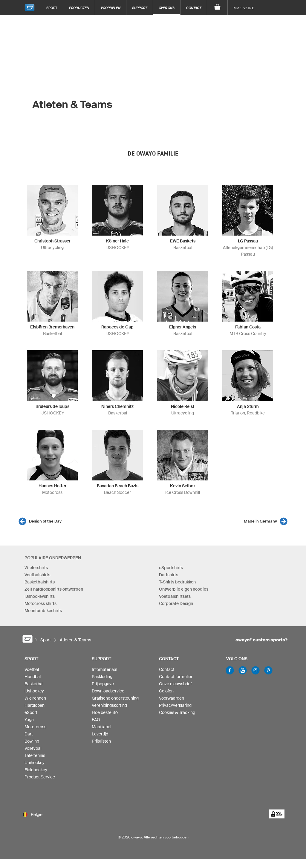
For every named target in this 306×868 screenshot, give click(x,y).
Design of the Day (45, 521)
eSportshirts (171, 568)
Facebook (230, 670)
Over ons (167, 8)
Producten (79, 8)
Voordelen (111, 8)
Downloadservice (108, 691)
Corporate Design (176, 603)
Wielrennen (35, 698)
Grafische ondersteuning (115, 698)
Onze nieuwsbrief (175, 684)
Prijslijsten (101, 741)
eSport (31, 712)
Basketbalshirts (40, 582)
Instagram (255, 670)
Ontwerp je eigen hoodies (184, 589)
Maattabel (101, 727)
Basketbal (34, 684)
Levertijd (100, 734)
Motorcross (35, 727)
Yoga (29, 720)
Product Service (40, 777)
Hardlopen (35, 705)
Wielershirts (36, 568)
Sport (52, 8)
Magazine (244, 8)
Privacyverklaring (175, 705)
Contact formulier (176, 677)
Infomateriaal (104, 669)
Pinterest (268, 670)
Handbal (33, 677)
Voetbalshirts (37, 575)
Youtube (243, 670)
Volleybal (33, 748)
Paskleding (102, 677)
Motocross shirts (40, 603)
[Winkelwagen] (217, 7)
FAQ (96, 720)
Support (140, 8)
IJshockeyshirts (40, 596)
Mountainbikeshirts (43, 611)
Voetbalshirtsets (175, 596)
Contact (194, 8)
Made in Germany (260, 521)
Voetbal (32, 669)
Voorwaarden (172, 698)
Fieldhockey (36, 770)
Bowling (32, 741)
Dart (29, 734)
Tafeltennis (35, 755)
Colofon (166, 691)
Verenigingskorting (109, 705)
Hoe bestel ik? (105, 712)
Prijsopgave (103, 684)
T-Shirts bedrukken (177, 582)
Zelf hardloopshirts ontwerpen (54, 589)
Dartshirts (169, 575)
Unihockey (35, 763)
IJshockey (34, 691)
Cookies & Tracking (177, 712)
